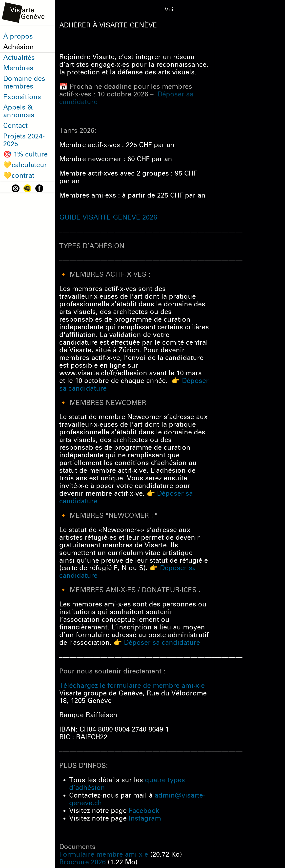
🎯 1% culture (25, 154)
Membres (18, 68)
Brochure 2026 (82, 862)
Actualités (19, 58)
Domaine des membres (24, 82)
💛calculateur (25, 165)
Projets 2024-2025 (24, 140)
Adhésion (19, 47)
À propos (18, 36)
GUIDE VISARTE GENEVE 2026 (108, 217)
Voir (170, 10)
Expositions (22, 97)
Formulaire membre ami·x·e (104, 854)
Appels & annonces (19, 111)
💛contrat (19, 176)
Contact (15, 126)
